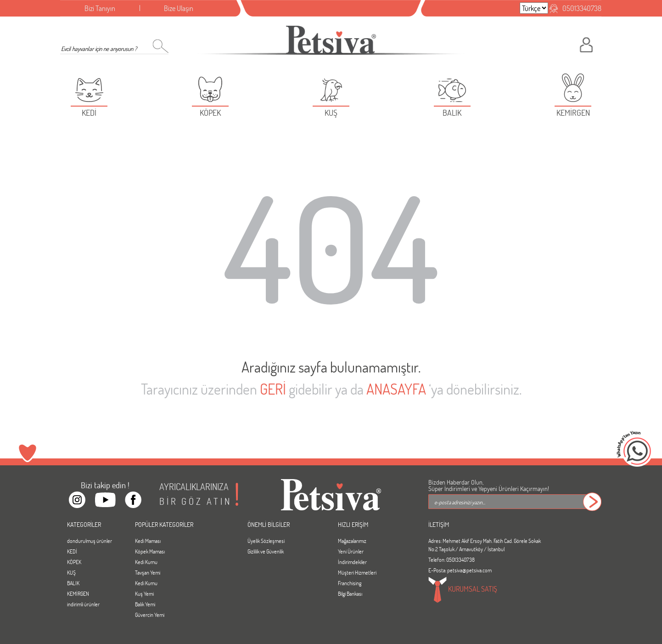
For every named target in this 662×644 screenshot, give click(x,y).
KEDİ (72, 551)
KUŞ (71, 572)
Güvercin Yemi (150, 615)
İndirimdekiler (352, 562)
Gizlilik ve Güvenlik (266, 551)
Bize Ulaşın (179, 8)
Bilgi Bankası (350, 593)
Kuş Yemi (144, 593)
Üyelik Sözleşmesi (266, 541)
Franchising (350, 583)
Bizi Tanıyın (100, 8)
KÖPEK (74, 562)
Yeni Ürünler (351, 551)
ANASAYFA (396, 389)
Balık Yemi (145, 604)
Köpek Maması (150, 551)
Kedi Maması (148, 541)
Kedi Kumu (146, 562)
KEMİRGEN (78, 593)
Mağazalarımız (352, 541)
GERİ (273, 389)
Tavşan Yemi (148, 572)
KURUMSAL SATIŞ (463, 590)
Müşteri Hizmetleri (357, 572)
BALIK (73, 583)
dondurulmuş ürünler (90, 541)
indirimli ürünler (83, 604)
